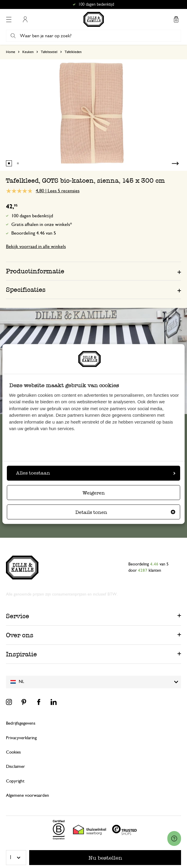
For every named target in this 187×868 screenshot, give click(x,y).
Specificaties (26, 290)
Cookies (13, 752)
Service (18, 616)
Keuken (28, 52)
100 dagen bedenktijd (32, 216)
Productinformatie (35, 271)
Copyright (15, 781)
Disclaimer (15, 767)
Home (11, 52)
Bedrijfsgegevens (21, 723)
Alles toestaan (96, 473)
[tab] (93, 271)
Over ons (20, 635)
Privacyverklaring (21, 738)
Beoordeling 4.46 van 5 (34, 233)
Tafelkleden (73, 52)
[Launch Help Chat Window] (174, 838)
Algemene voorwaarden (28, 795)
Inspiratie (21, 654)
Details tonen (125, 513)
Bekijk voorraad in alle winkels (36, 247)
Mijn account (25, 19)
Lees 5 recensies (64, 191)
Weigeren (94, 493)
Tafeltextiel (49, 52)
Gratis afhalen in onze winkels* (42, 224)
